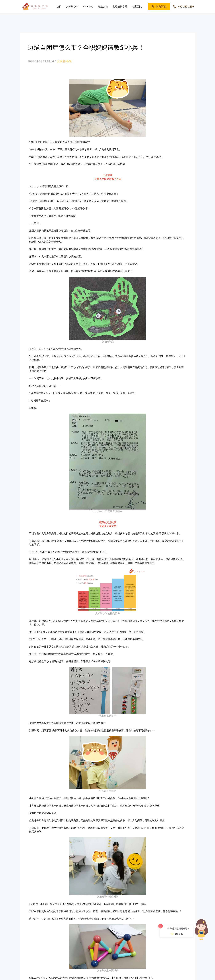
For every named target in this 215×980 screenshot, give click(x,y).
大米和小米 (72, 7)
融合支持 (103, 7)
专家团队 (137, 7)
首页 (59, 7)
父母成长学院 (120, 7)
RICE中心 (88, 7)
